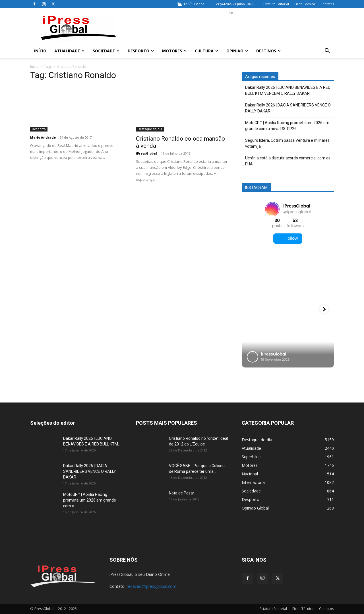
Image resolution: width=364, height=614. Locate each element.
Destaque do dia (150, 129)
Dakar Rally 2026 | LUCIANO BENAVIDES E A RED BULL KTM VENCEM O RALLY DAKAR (288, 90)
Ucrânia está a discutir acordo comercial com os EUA (288, 161)
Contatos (327, 4)
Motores (174, 51)
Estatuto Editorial (276, 4)
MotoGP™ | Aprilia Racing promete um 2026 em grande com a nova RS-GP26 (287, 126)
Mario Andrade (43, 137)
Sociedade (106, 51)
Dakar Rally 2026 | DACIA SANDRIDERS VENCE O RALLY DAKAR (288, 108)
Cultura (206, 51)
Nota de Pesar (182, 493)
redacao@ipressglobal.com (151, 586)
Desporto (141, 51)
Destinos (268, 51)
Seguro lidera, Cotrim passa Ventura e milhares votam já (287, 143)
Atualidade (69, 51)
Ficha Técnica (305, 4)
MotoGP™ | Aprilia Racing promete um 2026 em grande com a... (90, 500)
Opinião (237, 51)
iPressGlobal (146, 153)
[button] (327, 51)
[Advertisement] (230, 29)
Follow (288, 238)
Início (40, 51)
